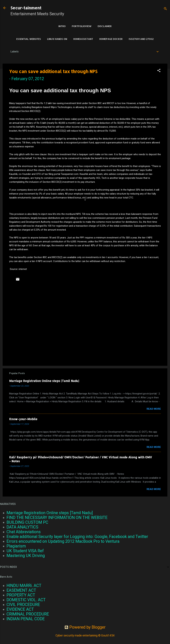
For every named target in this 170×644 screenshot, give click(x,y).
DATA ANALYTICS (22, 527)
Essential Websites (29, 39)
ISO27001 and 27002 (141, 39)
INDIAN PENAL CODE (26, 619)
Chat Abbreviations (24, 532)
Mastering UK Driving (26, 556)
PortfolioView (82, 26)
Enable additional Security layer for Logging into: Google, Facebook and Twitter (77, 537)
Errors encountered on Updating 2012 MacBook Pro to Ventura (63, 541)
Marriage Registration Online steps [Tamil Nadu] (44, 381)
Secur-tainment (26, 8)
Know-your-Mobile (23, 419)
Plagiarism (16, 546)
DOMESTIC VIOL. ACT (26, 600)
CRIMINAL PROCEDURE (28, 614)
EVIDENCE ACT (20, 609)
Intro (62, 26)
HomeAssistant (83, 39)
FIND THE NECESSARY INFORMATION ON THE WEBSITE (57, 518)
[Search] (165, 9)
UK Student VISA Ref (25, 551)
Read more (154, 409)
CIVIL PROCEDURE (23, 605)
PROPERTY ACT (21, 595)
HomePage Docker (111, 39)
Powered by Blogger (85, 627)
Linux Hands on (57, 39)
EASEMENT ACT (21, 590)
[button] (159, 71)
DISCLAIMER (105, 26)
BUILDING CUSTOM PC (27, 522)
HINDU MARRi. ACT (24, 586)
